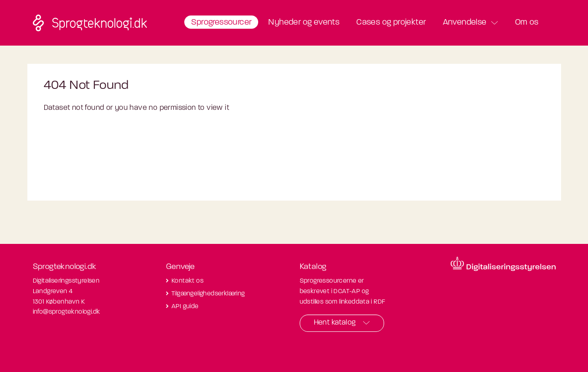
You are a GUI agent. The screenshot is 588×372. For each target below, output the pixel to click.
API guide (185, 307)
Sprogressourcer (221, 23)
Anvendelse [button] (465, 23)
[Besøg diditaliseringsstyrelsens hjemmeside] (503, 264)
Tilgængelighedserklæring (208, 294)
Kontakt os (187, 281)
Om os (527, 23)
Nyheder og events (304, 23)
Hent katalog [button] (335, 323)
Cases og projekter (391, 23)
